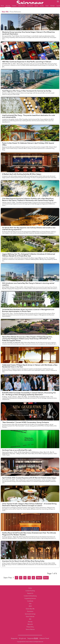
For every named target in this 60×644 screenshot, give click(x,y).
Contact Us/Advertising (30, 596)
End (46, 578)
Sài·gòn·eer (22, 638)
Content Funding (30, 591)
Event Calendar (30, 617)
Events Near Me (30, 609)
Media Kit (30, 624)
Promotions (30, 611)
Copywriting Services (30, 598)
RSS (30, 619)
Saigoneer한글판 (33, 638)
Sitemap (30, 622)
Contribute (30, 601)
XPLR (30, 606)
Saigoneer (14, 638)
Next (39, 578)
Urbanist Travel (44, 638)
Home (30, 588)
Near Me (5, 12)
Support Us (30, 593)
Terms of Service (30, 629)
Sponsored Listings (30, 614)
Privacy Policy (30, 627)
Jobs (30, 604)
